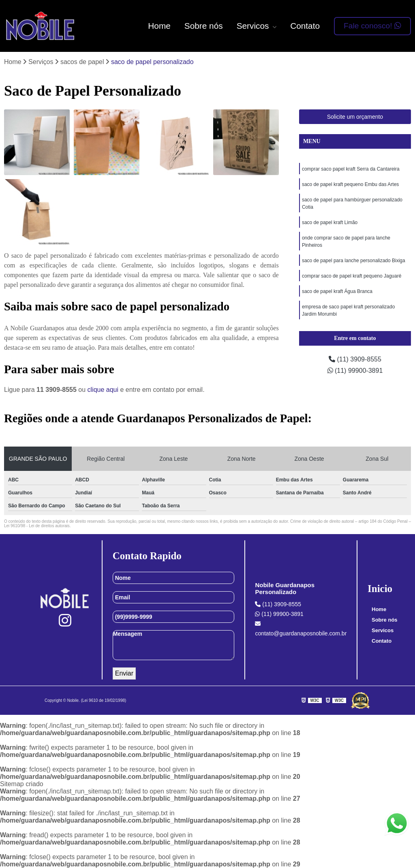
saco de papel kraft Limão (330, 222)
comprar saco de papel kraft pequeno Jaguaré (352, 276)
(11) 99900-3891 (355, 371)
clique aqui (103, 390)
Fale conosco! (372, 26)
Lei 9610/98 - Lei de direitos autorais (37, 526)
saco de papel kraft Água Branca (337, 291)
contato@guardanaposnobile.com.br (301, 629)
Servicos (254, 26)
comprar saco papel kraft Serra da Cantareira (351, 169)
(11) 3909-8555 (355, 359)
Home (159, 26)
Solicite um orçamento (355, 117)
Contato (305, 26)
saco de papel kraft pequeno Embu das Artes (351, 184)
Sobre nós (204, 26)
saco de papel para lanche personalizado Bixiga (354, 261)
